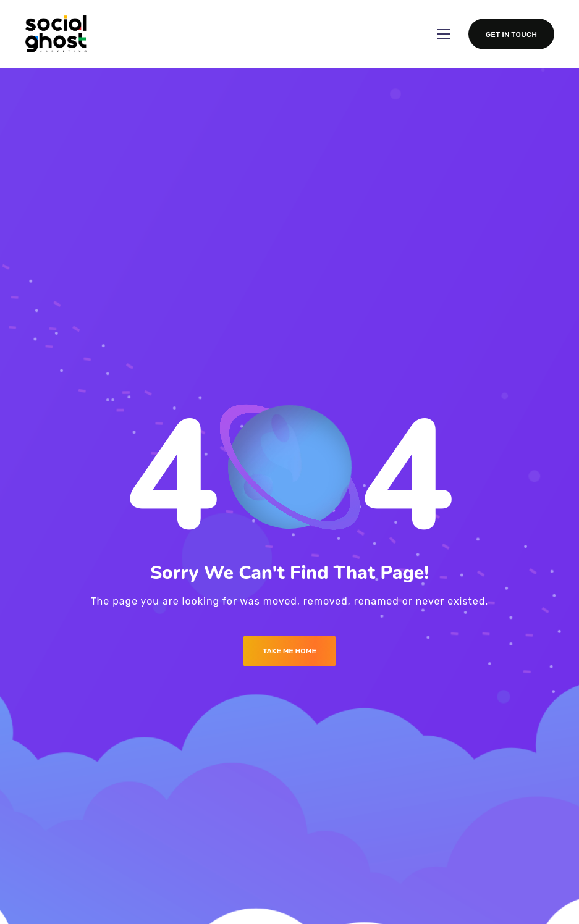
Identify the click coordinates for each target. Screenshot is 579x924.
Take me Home (289, 651)
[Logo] (56, 34)
